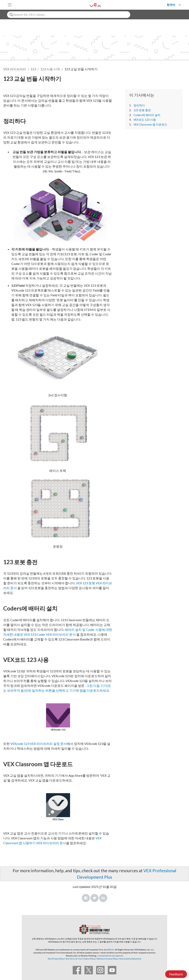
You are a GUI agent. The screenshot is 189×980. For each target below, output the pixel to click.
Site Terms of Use (73, 959)
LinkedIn (103, 898)
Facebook (86, 898)
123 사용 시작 (50, 69)
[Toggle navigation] (10, 5)
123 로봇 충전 (142, 110)
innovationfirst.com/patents (111, 956)
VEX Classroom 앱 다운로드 (150, 125)
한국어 (171, 5)
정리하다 (139, 105)
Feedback (176, 974)
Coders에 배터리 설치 (147, 115)
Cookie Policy (89, 959)
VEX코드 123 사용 (145, 120)
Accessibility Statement (130, 959)
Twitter (94, 898)
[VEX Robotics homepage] (90, 5)
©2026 (111, 950)
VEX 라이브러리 (15, 69)
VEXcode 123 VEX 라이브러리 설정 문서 (39, 744)
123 (33, 69)
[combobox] (69, 15)
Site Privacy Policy (56, 959)
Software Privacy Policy (107, 959)
